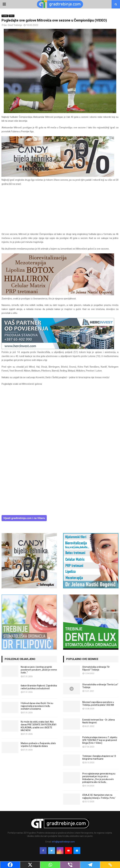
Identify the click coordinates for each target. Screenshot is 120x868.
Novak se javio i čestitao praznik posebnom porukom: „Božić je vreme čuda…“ (39, 670)
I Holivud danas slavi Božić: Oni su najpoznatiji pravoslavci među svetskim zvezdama (37, 706)
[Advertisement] (60, 210)
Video (11, 16)
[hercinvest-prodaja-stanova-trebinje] (58, 348)
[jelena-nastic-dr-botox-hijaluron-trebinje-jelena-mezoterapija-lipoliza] (58, 295)
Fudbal (5, 16)
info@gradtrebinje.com (63, 842)
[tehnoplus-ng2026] (58, 176)
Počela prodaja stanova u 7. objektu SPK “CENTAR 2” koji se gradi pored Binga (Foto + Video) (100, 740)
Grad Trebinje (15, 25)
